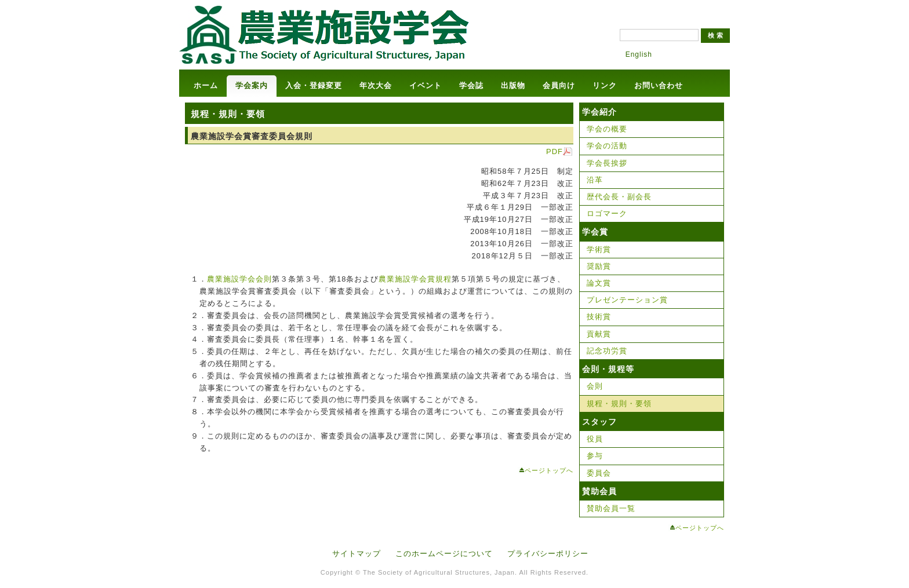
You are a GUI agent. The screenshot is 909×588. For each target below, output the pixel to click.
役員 (595, 439)
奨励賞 (599, 266)
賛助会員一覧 (611, 508)
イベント (426, 85)
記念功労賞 (607, 351)
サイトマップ (357, 554)
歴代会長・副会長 (619, 197)
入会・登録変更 (314, 85)
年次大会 (376, 85)
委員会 (599, 473)
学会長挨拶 (607, 163)
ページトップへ (549, 470)
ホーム (206, 85)
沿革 (595, 180)
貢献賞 (599, 334)
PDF (555, 151)
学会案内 (252, 85)
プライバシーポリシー (548, 554)
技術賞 (599, 317)
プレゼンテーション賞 (627, 300)
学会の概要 (607, 129)
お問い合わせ (659, 85)
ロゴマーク (607, 213)
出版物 (513, 85)
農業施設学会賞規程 (415, 279)
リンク (605, 85)
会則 (595, 386)
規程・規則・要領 (619, 403)
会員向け (559, 85)
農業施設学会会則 (239, 279)
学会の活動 (607, 146)
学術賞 (599, 249)
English (639, 54)
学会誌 (471, 85)
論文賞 (599, 283)
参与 (595, 456)
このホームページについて (444, 554)
